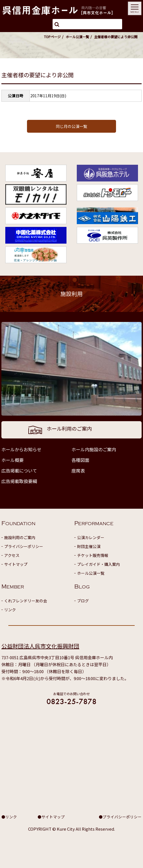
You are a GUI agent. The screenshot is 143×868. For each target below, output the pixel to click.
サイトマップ (16, 564)
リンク (10, 610)
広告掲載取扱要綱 (19, 481)
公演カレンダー (91, 537)
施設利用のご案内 (20, 537)
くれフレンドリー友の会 (26, 601)
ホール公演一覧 (77, 37)
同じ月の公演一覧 (71, 126)
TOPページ (52, 37)
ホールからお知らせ (21, 449)
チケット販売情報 (93, 555)
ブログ (83, 601)
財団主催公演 (89, 546)
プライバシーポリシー (24, 546)
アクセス (12, 555)
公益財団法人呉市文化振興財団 (40, 646)
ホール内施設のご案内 (94, 449)
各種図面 (80, 460)
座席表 (78, 471)
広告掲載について (19, 471)
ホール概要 (13, 460)
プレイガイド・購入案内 (98, 564)
